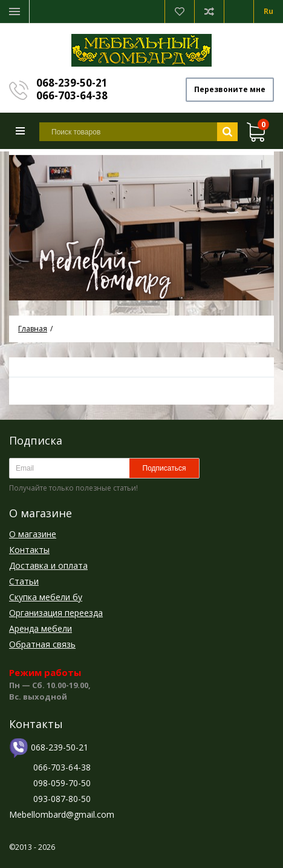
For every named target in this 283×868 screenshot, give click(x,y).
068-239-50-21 (72, 83)
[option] (141, 226)
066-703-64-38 (72, 95)
